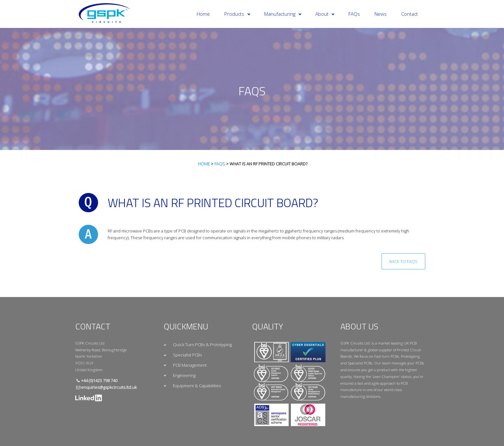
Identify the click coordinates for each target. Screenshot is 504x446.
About (325, 14)
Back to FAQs (403, 261)
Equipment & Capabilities (197, 386)
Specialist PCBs (187, 355)
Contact (410, 14)
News (381, 14)
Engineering (184, 375)
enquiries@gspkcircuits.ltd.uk (109, 387)
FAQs (354, 14)
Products (237, 14)
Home (203, 14)
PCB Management (190, 365)
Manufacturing (283, 14)
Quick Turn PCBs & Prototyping (202, 345)
